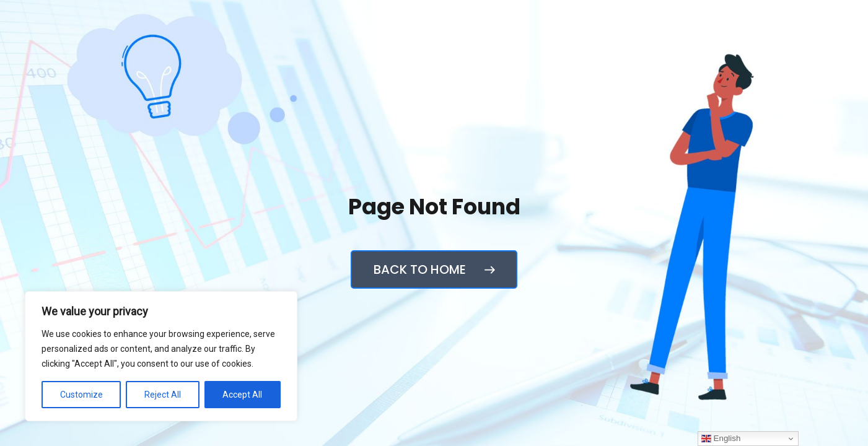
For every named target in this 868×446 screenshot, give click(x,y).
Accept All (242, 395)
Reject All (163, 395)
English (721, 439)
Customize (81, 395)
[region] (161, 356)
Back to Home (434, 269)
